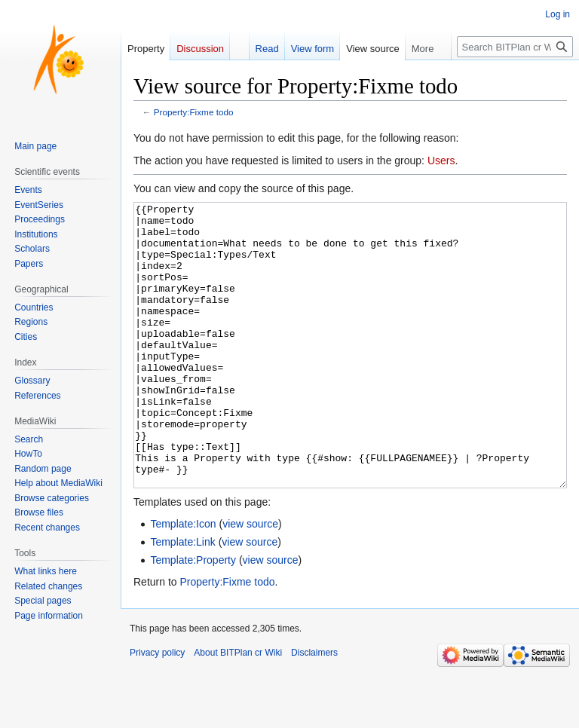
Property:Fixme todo (194, 112)
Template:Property (193, 616)
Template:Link (182, 598)
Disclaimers (314, 709)
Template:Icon (183, 580)
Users (441, 161)
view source (250, 580)
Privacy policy (157, 709)
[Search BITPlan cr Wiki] (515, 47)
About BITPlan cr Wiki (238, 709)
